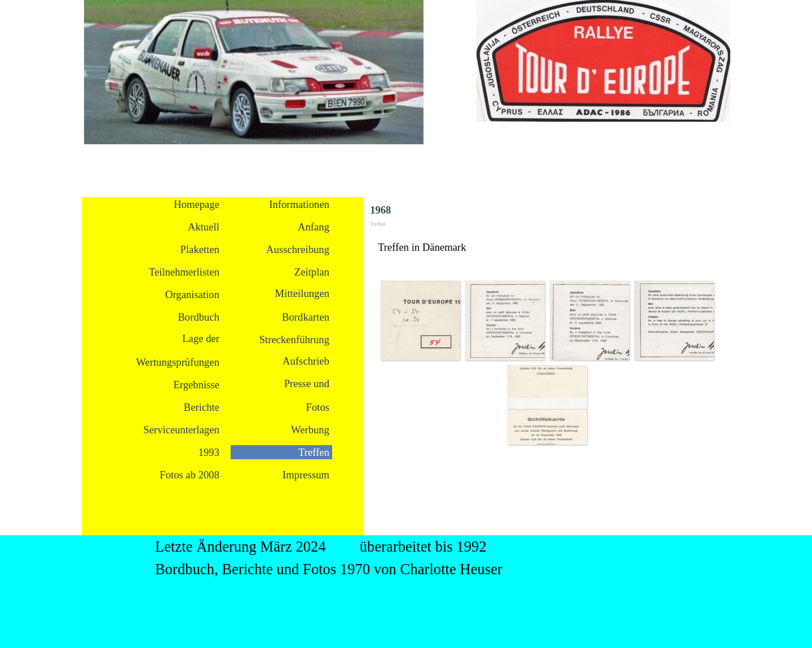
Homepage (197, 204)
